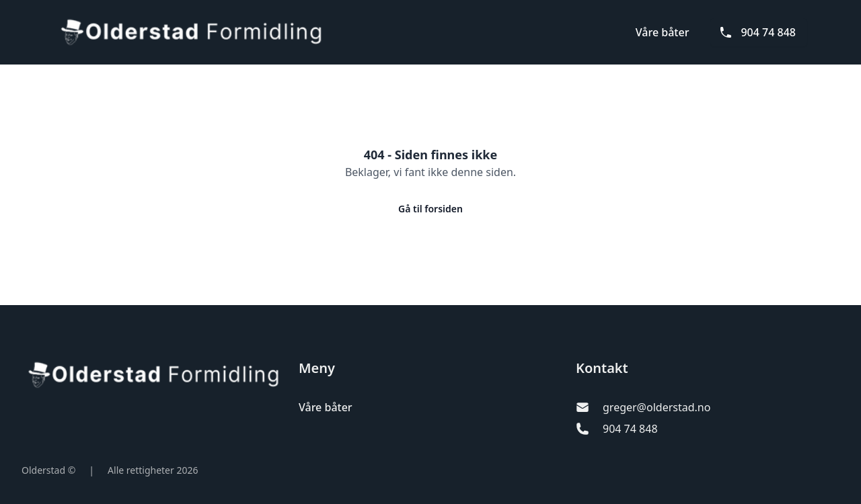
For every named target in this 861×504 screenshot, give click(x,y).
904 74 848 (757, 32)
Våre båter (663, 32)
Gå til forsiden (430, 209)
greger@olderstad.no (657, 407)
